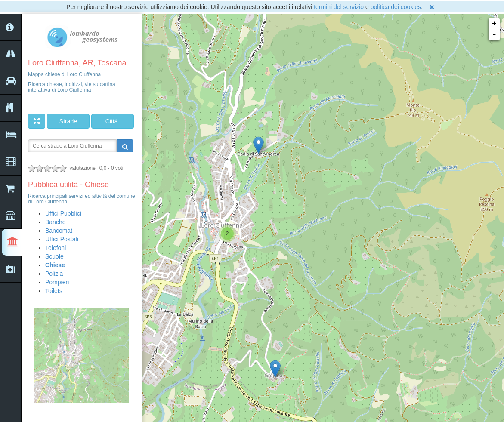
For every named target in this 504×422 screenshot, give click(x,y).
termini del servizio (339, 7)
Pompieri (57, 282)
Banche (55, 222)
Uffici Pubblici (63, 213)
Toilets (54, 291)
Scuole (54, 256)
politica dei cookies (396, 7)
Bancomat (59, 231)
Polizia (54, 274)
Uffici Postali (62, 239)
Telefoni (56, 248)
